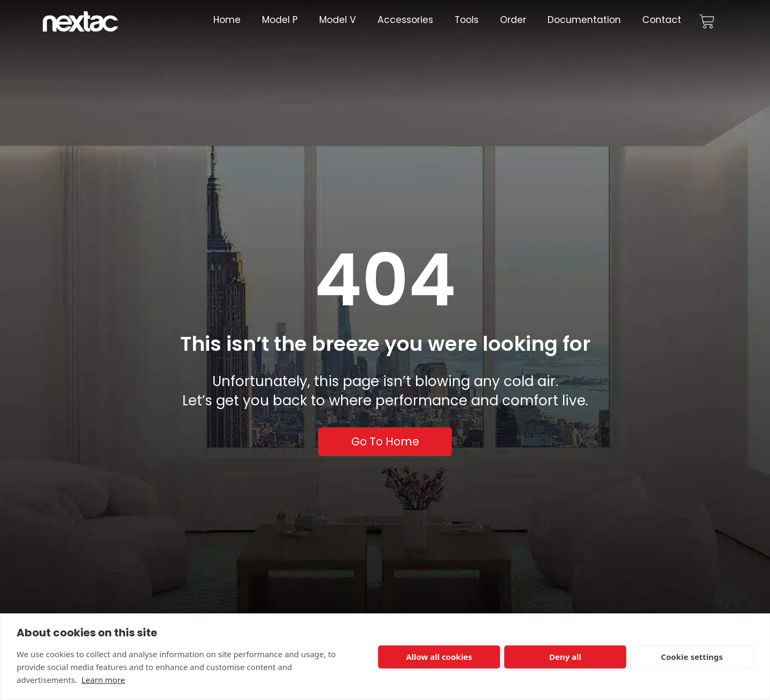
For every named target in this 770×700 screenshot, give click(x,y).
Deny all (565, 657)
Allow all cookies (439, 657)
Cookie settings (692, 657)
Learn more (103, 680)
